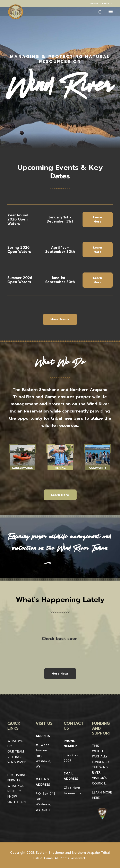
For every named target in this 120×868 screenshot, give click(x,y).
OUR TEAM (16, 752)
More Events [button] (60, 319)
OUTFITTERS (17, 802)
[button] (111, 11)
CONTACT (106, 4)
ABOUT (94, 4)
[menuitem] (94, 4)
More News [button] (60, 674)
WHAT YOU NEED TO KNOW (16, 791)
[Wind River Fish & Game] (16, 12)
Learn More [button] (98, 219)
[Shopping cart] (98, 11)
